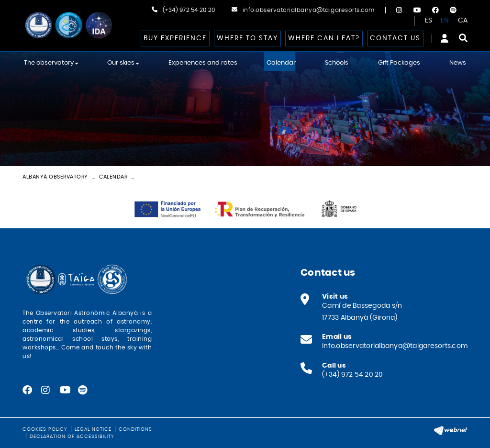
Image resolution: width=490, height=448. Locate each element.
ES (429, 21)
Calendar (113, 177)
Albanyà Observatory (55, 177)
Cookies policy (45, 429)
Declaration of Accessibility (72, 437)
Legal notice (93, 429)
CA (463, 21)
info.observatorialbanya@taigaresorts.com (309, 10)
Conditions (135, 429)
